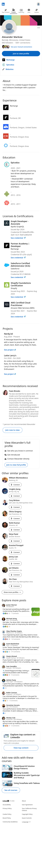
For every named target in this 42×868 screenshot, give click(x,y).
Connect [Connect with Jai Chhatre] (15, 575)
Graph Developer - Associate (20, 223)
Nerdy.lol (8, 334)
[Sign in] (38, 4)
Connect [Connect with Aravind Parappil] (15, 552)
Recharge (15, 249)
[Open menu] (39, 28)
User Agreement (27, 805)
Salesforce (15, 269)
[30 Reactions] (6, 675)
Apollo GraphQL (17, 227)
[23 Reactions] (6, 627)
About (24, 801)
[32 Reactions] (6, 652)
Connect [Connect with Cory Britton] (15, 507)
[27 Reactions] (6, 726)
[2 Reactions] (4, 713)
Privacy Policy (7, 808)
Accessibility (7, 805)
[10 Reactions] (5, 688)
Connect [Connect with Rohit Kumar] (15, 530)
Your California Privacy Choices (29, 809)
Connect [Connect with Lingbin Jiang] (15, 496)
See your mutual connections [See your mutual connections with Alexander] (21, 47)
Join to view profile (21, 54)
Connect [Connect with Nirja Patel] (15, 541)
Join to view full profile (16, 465)
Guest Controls (27, 818)
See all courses (11, 790)
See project (10, 350)
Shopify (14, 288)
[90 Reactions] (6, 639)
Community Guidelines (10, 822)
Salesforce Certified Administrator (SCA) (20, 265)
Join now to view (12, 430)
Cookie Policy (7, 814)
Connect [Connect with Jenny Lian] (15, 564)
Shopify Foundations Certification (21, 284)
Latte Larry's (10, 355)
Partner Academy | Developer (20, 245)
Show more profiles (12, 592)
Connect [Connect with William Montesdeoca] (15, 485)
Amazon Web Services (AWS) (23, 308)
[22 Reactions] (6, 614)
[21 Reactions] (5, 701)
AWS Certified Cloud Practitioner (20, 304)
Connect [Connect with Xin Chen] (15, 586)
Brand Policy (7, 818)
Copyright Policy (27, 814)
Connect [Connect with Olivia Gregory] (15, 518)
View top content (21, 748)
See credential (18, 238)
